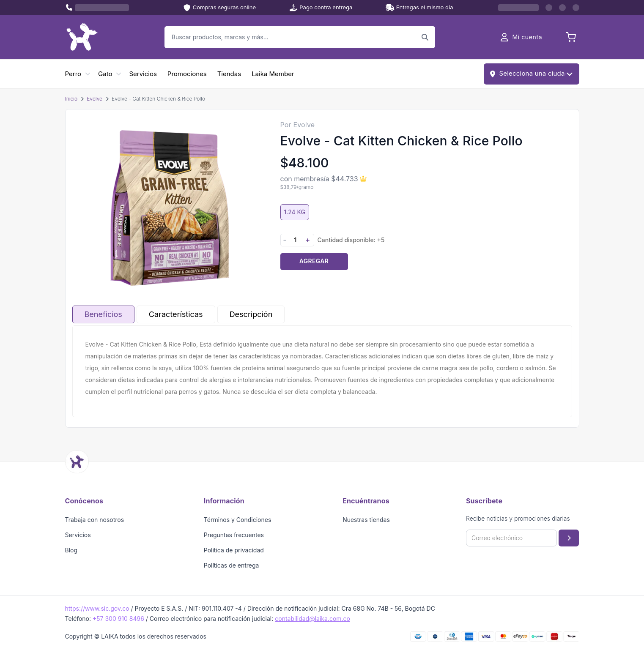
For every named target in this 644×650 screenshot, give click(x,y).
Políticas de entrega (232, 565)
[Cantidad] (296, 240)
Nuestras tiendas (366, 520)
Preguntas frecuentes (234, 535)
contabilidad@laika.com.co (312, 619)
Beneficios (103, 314)
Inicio (71, 99)
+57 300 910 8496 (118, 619)
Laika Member (273, 74)
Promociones (187, 74)
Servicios (143, 74)
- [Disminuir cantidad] (285, 240)
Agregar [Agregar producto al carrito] (314, 261)
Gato (105, 74)
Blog (71, 550)
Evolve (95, 99)
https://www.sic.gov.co (97, 608)
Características (176, 314)
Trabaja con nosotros (95, 520)
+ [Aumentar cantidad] (308, 240)
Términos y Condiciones (238, 520)
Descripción (251, 314)
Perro (73, 74)
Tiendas (229, 74)
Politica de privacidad (234, 550)
